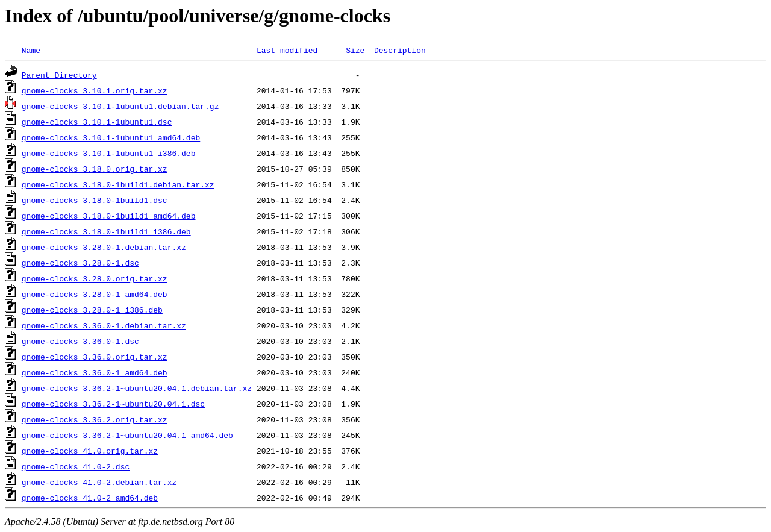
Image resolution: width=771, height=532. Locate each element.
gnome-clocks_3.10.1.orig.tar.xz (95, 90)
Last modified (287, 50)
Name (31, 50)
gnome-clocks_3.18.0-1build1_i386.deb (106, 231)
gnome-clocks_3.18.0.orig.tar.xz (95, 169)
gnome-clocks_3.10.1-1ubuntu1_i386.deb (109, 153)
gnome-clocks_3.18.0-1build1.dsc (95, 200)
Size (355, 50)
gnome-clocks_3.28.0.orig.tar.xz (95, 278)
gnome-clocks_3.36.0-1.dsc (80, 341)
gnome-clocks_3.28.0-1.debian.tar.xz (104, 247)
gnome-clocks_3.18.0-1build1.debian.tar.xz (118, 184)
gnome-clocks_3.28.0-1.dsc (80, 263)
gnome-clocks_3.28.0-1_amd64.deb (95, 294)
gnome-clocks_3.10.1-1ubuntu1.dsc (97, 122)
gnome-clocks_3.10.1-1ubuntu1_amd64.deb (111, 137)
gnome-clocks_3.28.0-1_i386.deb (92, 310)
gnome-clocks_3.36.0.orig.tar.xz (95, 357)
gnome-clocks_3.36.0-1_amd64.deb (95, 372)
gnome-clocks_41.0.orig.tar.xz (90, 451)
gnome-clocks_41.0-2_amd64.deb (90, 498)
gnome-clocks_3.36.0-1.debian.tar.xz (104, 325)
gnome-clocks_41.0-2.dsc (76, 466)
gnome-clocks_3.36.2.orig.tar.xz (95, 419)
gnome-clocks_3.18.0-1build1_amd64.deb (109, 216)
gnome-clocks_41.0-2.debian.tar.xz (99, 482)
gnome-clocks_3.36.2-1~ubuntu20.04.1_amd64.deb (127, 435)
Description (400, 50)
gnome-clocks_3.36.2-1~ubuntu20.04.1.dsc (113, 404)
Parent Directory (59, 75)
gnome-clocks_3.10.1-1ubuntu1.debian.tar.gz (120, 106)
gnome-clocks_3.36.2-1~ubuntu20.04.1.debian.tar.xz (137, 388)
